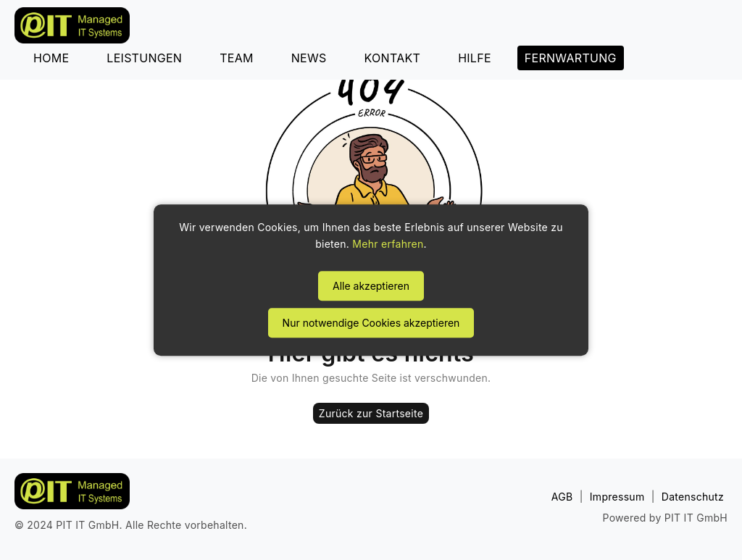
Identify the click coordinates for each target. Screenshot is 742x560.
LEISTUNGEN (144, 58)
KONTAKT (393, 58)
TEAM (237, 58)
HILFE (475, 58)
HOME (51, 58)
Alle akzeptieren (371, 286)
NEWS (309, 58)
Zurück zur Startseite (371, 413)
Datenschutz (693, 497)
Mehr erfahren (388, 245)
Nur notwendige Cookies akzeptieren (371, 323)
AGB (562, 497)
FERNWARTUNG (571, 58)
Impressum (617, 497)
